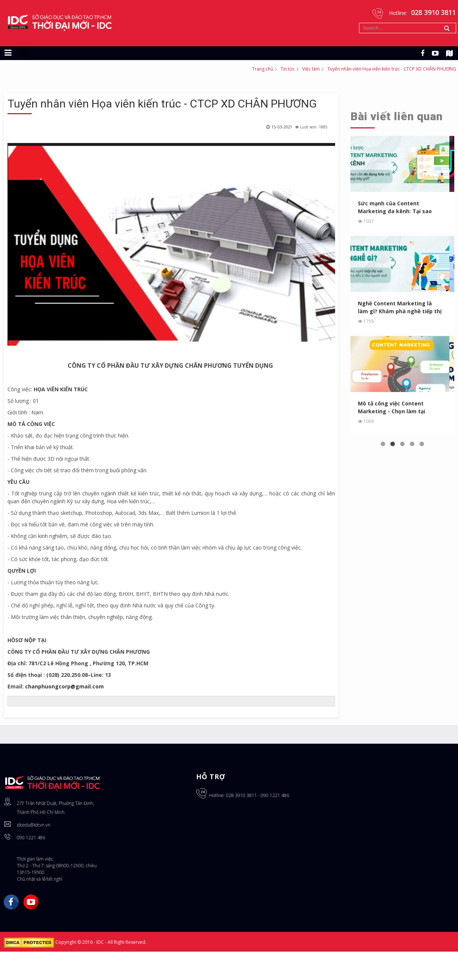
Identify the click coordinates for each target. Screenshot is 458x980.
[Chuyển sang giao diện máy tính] (25, 53)
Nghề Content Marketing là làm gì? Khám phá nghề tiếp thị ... (400, 307)
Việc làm (311, 69)
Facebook (11, 902)
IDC (101, 942)
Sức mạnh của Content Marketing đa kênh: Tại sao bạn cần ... (395, 207)
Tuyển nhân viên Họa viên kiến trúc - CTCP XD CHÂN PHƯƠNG (162, 104)
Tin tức (288, 69)
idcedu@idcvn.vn (34, 825)
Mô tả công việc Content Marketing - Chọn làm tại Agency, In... (392, 407)
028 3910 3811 (242, 795)
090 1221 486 (31, 838)
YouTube (31, 902)
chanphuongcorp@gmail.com (64, 686)
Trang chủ (263, 69)
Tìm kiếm (359, 23)
